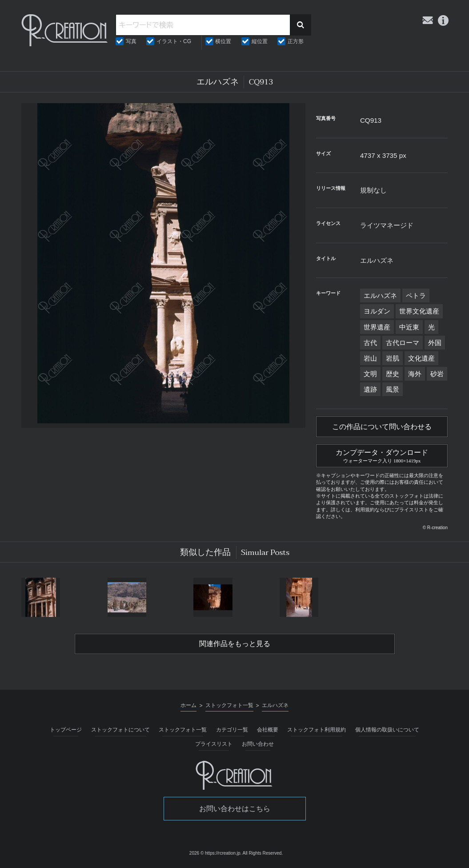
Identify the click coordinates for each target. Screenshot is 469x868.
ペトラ (416, 295)
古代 (370, 343)
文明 (370, 374)
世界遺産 (377, 327)
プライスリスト (214, 744)
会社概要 (268, 730)
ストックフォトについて (120, 730)
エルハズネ (380, 295)
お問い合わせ (258, 744)
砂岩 (437, 374)
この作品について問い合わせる (382, 427)
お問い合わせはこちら (235, 809)
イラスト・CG (174, 41)
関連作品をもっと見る (235, 644)
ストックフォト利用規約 (317, 730)
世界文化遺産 (419, 311)
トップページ (66, 730)
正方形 (296, 41)
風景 (393, 389)
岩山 (370, 358)
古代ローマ (403, 343)
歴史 (393, 374)
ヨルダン (377, 311)
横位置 (223, 41)
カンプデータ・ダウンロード (382, 455)
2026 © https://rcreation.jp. (215, 853)
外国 (435, 343)
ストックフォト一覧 (183, 730)
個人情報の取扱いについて (387, 730)
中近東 (409, 327)
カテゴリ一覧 (232, 730)
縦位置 (260, 41)
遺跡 (370, 389)
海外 (415, 374)
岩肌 (393, 358)
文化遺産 (421, 358)
